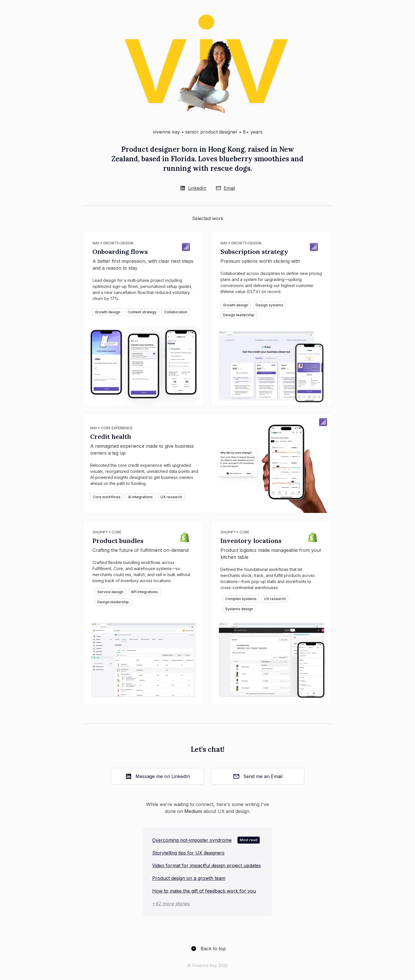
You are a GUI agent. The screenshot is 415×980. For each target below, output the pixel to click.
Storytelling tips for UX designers (188, 853)
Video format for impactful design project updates (206, 865)
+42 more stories (171, 904)
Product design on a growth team (189, 878)
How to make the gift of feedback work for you (204, 891)
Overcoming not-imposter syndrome (192, 840)
